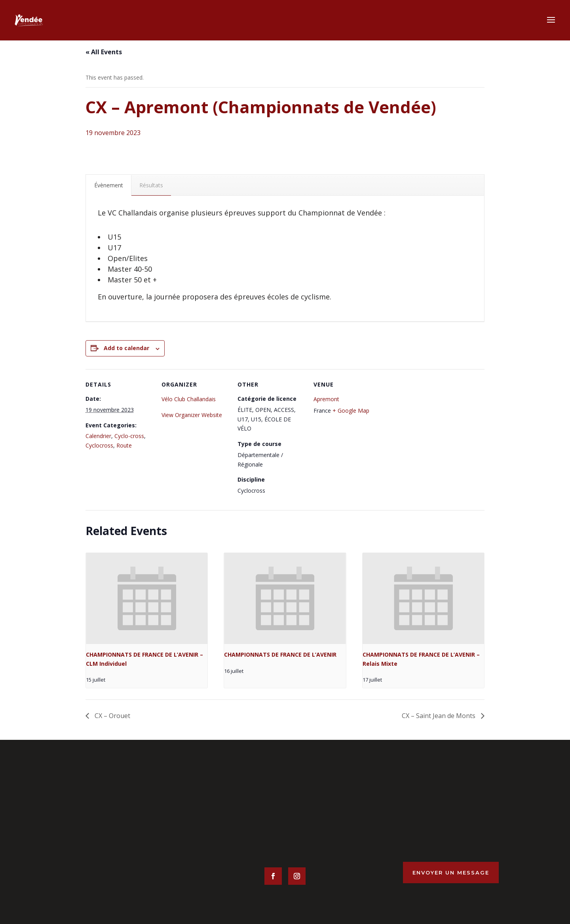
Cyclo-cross (129, 436)
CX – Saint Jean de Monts (439, 716)
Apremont (326, 399)
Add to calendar (126, 348)
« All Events (104, 52)
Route (124, 445)
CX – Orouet (112, 716)
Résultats (151, 185)
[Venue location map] (431, 424)
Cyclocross (99, 445)
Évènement (109, 185)
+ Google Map (351, 411)
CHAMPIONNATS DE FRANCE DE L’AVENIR (280, 654)
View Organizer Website (192, 415)
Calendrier (98, 436)
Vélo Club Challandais (189, 399)
